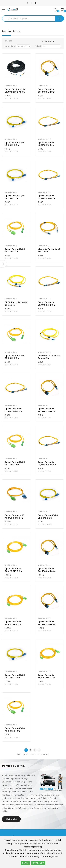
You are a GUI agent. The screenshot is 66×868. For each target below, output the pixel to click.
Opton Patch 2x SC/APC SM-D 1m (13, 570)
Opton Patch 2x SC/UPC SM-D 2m (47, 410)
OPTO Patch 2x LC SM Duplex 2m (49, 357)
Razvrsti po (10, 46)
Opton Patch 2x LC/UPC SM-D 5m (14, 410)
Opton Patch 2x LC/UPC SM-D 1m (46, 144)
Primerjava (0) (48, 41)
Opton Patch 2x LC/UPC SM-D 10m (47, 463)
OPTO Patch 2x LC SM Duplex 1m (16, 304)
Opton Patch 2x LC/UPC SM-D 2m (47, 197)
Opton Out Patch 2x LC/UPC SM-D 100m (15, 91)
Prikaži (38, 46)
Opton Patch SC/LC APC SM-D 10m (15, 730)
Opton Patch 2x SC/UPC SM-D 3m (47, 570)
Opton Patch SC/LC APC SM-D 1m (15, 250)
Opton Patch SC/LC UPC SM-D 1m (15, 197)
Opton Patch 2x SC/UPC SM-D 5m (47, 623)
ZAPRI (25, 863)
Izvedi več (11, 819)
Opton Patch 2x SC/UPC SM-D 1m (46, 91)
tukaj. (39, 847)
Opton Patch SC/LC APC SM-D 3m (15, 357)
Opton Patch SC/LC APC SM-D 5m (15, 463)
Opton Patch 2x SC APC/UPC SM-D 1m (15, 517)
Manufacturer (11, 86)
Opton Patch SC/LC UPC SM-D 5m (48, 517)
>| (39, 750)
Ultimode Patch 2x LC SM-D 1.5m (49, 250)
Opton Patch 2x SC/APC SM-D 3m (47, 676)
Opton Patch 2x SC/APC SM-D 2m (13, 623)
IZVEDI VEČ (38, 863)
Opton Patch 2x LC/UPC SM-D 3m (47, 304)
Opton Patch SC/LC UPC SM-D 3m (15, 144)
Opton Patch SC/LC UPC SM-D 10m (15, 676)
